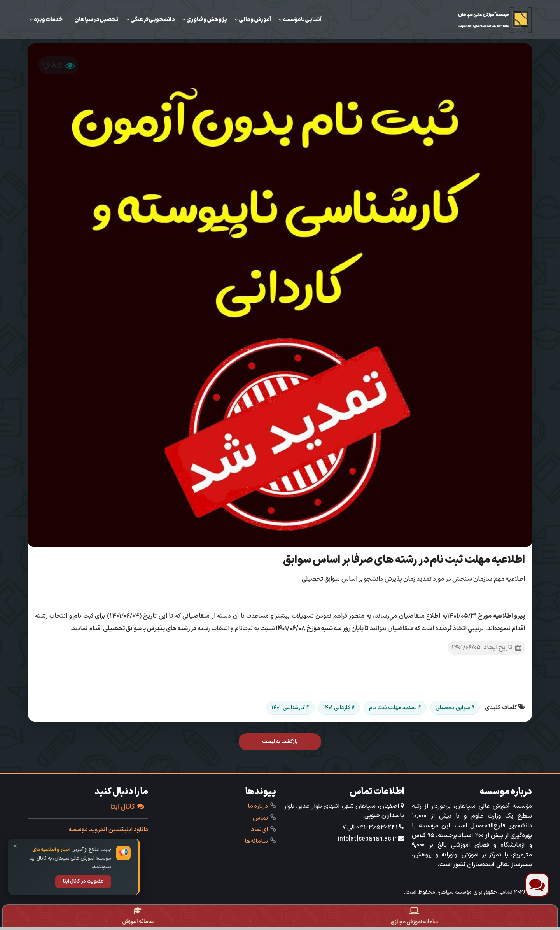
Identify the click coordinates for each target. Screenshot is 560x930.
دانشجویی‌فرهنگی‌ (152, 19)
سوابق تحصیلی (453, 708)
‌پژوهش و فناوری (207, 19)
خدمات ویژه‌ (48, 19)
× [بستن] (15, 847)
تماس (260, 818)
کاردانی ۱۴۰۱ (337, 708)
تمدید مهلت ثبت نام (393, 708)
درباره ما (258, 806)
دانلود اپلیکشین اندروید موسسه (108, 830)
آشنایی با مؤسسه (302, 19)
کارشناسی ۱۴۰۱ (288, 708)
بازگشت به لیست (280, 742)
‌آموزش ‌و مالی (255, 19)
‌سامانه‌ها (256, 841)
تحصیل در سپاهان (96, 19)
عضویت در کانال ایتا (83, 881)
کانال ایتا (127, 807)
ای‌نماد (260, 830)
